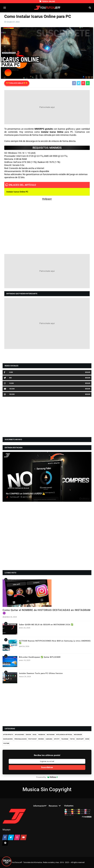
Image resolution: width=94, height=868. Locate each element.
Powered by (47, 777)
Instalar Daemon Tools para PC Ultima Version (41, 673)
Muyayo (6, 830)
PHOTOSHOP (32, 739)
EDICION (28, 735)
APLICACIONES (19, 735)
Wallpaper (47, 199)
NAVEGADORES (8, 739)
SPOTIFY (57, 739)
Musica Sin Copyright (47, 789)
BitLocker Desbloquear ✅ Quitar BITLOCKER (40, 657)
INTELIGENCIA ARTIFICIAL (64, 735)
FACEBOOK (42, 735)
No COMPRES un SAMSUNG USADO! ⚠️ (26, 494)
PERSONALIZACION (21, 739)
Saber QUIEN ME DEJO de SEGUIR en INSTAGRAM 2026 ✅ (46, 625)
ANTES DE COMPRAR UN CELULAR (18, 488)
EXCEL (35, 735)
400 (8, 378)
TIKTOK (72, 739)
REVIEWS (41, 739)
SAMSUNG (49, 739)
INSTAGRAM (51, 735)
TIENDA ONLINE (47, 1)
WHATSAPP (80, 739)
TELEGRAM (65, 739)
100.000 (9, 389)
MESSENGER (78, 735)
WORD (87, 739)
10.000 (9, 383)
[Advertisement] (47, 107)
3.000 (8, 372)
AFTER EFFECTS (8, 735)
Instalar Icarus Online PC (17, 192)
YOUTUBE (6, 743)
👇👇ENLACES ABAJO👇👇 (17, 83)
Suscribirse (47, 767)
